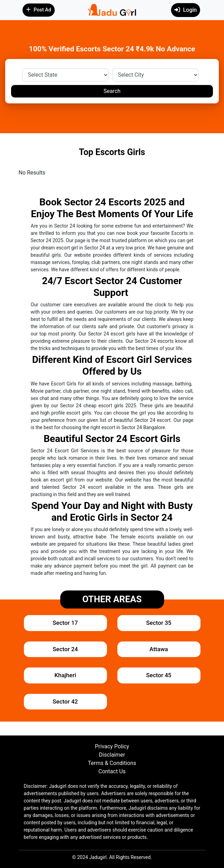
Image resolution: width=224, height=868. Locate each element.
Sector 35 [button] (159, 623)
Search (112, 91)
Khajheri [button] (65, 675)
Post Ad (39, 10)
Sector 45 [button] (159, 675)
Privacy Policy (112, 746)
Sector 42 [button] (65, 701)
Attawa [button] (159, 649)
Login (186, 10)
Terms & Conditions (112, 763)
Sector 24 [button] (65, 649)
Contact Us (112, 771)
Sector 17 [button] (65, 623)
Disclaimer (112, 755)
